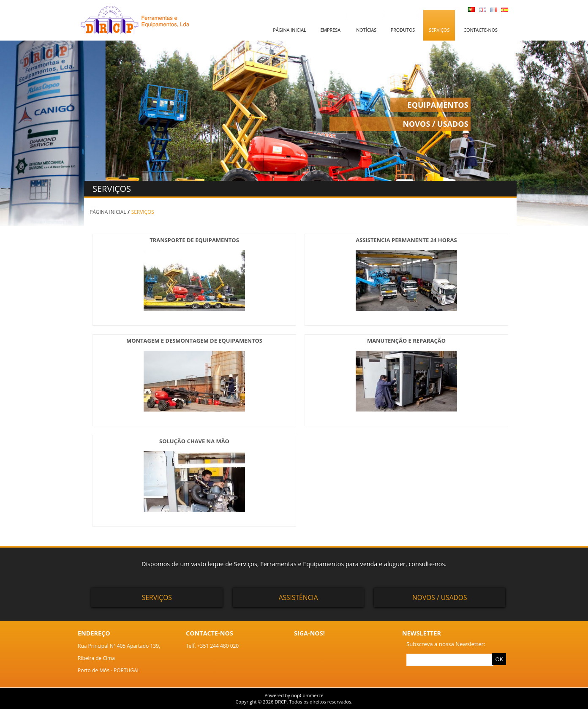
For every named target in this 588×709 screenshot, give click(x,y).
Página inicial (289, 30)
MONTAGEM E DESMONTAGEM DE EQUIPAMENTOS (194, 341)
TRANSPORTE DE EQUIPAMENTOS (194, 240)
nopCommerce (308, 695)
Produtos (403, 30)
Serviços (439, 30)
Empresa (330, 30)
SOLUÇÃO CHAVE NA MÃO (194, 441)
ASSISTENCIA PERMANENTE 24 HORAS (406, 240)
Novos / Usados (440, 597)
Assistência (298, 597)
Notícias (366, 30)
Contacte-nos (480, 30)
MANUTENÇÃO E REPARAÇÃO (406, 341)
